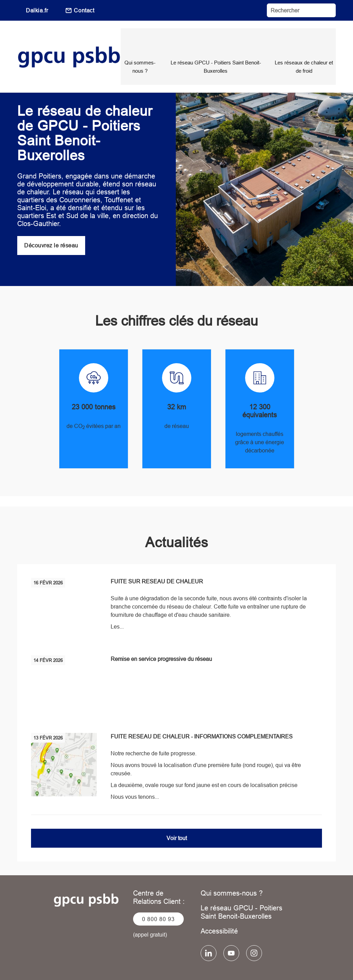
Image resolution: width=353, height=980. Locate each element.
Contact (84, 10)
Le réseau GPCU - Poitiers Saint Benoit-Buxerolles (241, 891)
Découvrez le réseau (51, 225)
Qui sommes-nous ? (232, 872)
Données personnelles (166, 963)
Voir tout (177, 817)
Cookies (218, 963)
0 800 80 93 (158, 898)
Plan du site (256, 963)
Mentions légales (104, 963)
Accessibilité (219, 910)
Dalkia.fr (37, 10)
